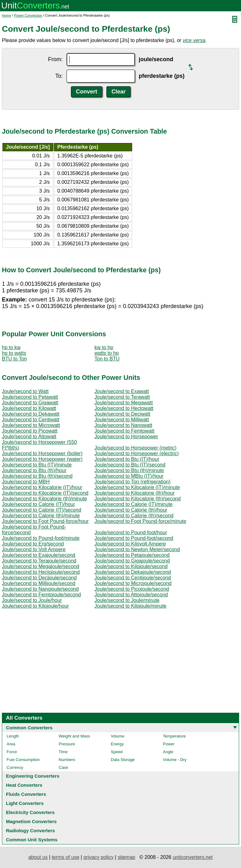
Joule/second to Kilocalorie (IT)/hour (42, 487)
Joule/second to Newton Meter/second (137, 549)
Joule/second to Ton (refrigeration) (133, 482)
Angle (168, 752)
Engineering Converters (33, 776)
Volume (118, 736)
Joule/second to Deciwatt (122, 414)
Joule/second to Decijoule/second (39, 578)
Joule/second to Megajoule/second (40, 566)
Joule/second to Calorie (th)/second (134, 516)
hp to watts (14, 353)
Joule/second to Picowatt (30, 431)
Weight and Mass (74, 736)
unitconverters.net (193, 857)
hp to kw (11, 347)
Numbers (67, 760)
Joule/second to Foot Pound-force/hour (45, 521)
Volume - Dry (175, 760)
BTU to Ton (14, 359)
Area (11, 744)
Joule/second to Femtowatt (124, 431)
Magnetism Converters (31, 821)
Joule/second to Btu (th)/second (37, 476)
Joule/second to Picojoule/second (132, 589)
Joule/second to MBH (26, 482)
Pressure (67, 744)
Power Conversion (28, 15)
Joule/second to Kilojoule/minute (130, 606)
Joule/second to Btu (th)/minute (129, 470)
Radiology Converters (30, 831)
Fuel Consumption (23, 760)
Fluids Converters (26, 794)
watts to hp (107, 353)
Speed (117, 752)
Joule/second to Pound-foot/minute (41, 538)
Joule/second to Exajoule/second (39, 555)
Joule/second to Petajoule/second (132, 555)
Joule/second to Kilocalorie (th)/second (138, 499)
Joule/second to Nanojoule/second (40, 589)
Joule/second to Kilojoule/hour (35, 606)
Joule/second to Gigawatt (30, 403)
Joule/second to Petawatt (30, 397)
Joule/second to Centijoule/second (133, 578)
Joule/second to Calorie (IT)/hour (38, 504)
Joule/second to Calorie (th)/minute (41, 516)
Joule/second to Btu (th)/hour (34, 470)
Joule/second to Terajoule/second (39, 561)
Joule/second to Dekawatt (31, 414)
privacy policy (99, 857)
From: (55, 59)
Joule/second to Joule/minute (127, 600)
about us (38, 857)
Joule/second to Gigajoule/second (132, 561)
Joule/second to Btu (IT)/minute (37, 465)
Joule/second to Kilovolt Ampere (130, 544)
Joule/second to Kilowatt (29, 408)
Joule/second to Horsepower (126, 437)
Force (12, 752)
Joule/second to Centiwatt (31, 420)
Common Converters (29, 728)
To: (59, 76)
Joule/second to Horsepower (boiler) (42, 453)
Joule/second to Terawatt (122, 397)
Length (13, 736)
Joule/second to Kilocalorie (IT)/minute (137, 487)
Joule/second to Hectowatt (124, 408)
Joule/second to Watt (25, 391)
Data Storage (123, 760)
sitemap (126, 857)
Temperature (174, 736)
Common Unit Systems (32, 840)
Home (6, 15)
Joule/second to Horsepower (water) (42, 459)
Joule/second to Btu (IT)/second (130, 465)
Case (63, 767)
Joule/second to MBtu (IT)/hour (129, 476)
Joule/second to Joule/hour (32, 600)
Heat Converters (24, 785)
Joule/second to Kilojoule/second (131, 566)
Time (63, 752)
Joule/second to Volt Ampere (34, 549)
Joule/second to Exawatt (122, 391)
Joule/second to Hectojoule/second (41, 572)
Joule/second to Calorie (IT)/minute (134, 504)
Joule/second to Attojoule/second (131, 595)
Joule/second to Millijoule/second (39, 583)
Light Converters (25, 803)
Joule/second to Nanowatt (123, 425)
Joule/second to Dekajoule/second (133, 572)
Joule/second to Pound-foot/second (134, 538)
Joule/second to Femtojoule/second (41, 595)
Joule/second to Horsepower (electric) (137, 453)
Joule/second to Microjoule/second (133, 583)
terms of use (66, 857)
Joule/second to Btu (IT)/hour (127, 459)
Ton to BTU (107, 359)
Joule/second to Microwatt (31, 425)
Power (169, 744)
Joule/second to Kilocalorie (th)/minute (44, 499)
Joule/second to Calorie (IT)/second (42, 510)
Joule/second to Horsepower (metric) (135, 448)
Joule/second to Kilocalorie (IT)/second (45, 493)
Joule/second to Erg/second (33, 544)
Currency (15, 767)
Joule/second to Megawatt (124, 403)
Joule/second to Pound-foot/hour (131, 533)
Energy (117, 744)
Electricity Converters (30, 812)
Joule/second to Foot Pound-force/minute (140, 521)
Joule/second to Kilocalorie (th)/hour (134, 493)
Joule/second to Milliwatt (122, 420)
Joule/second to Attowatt (29, 437)
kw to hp (104, 347)
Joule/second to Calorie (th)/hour (131, 510)
